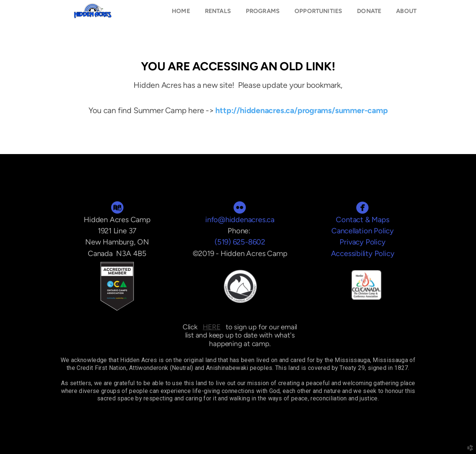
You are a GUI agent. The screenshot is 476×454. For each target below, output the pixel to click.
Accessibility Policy (363, 253)
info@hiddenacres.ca (240, 220)
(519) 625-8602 (240, 242)
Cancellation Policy (363, 231)
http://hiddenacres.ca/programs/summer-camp (301, 110)
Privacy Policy (362, 242)
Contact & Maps (362, 220)
